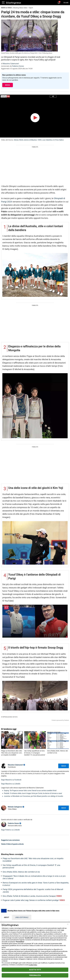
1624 (63, 930)
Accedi (66, 3)
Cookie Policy (33, 965)
